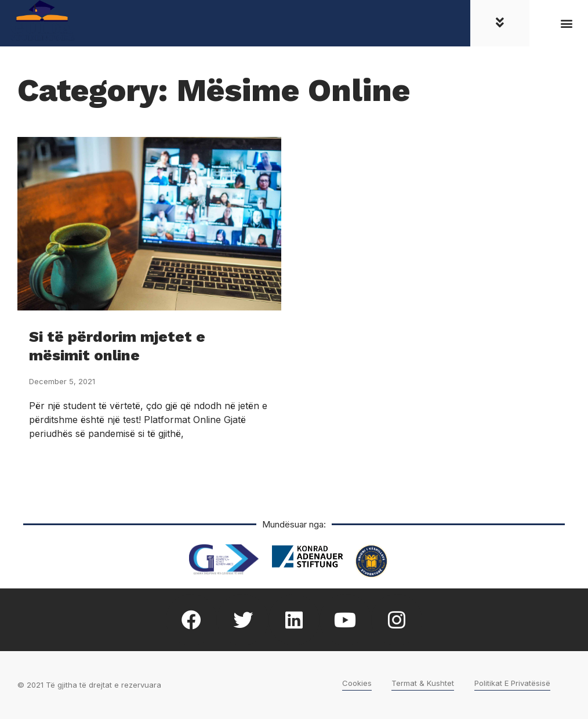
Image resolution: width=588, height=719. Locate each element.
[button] (567, 24)
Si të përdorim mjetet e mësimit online (117, 346)
